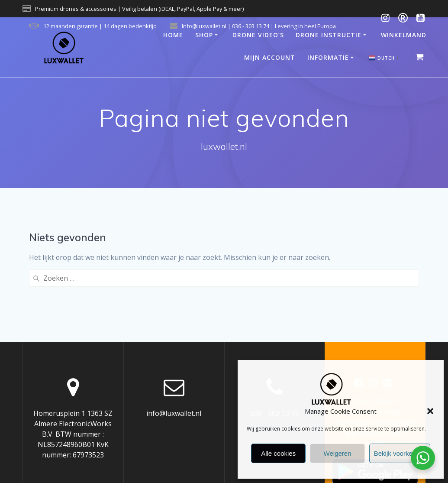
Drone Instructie (329, 35)
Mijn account (270, 57)
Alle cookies (278, 453)
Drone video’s (258, 35)
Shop (204, 35)
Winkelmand (404, 35)
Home (173, 35)
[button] (430, 411)
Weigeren (338, 453)
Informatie (328, 57)
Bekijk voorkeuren (400, 453)
